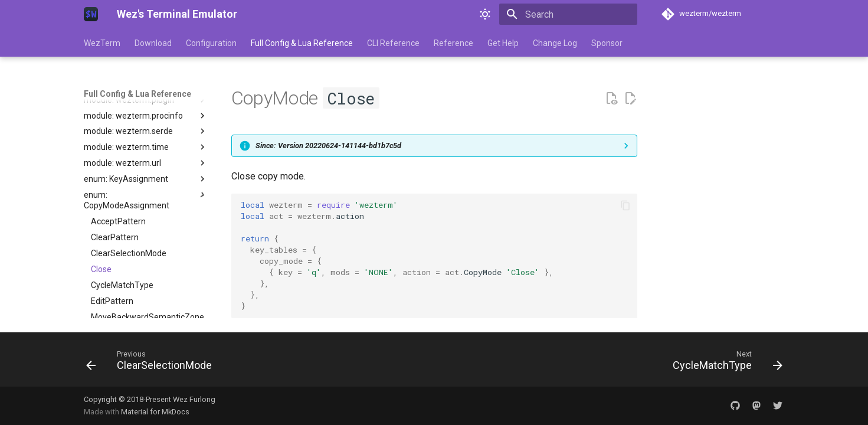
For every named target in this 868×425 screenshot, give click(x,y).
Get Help (503, 43)
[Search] (568, 14)
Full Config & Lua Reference (302, 43)
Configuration (211, 43)
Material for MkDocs (155, 412)
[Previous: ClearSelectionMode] (152, 363)
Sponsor (607, 43)
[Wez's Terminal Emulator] (91, 14)
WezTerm (102, 43)
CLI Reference (393, 43)
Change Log (555, 43)
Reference (453, 43)
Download (153, 43)
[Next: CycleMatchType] (724, 363)
